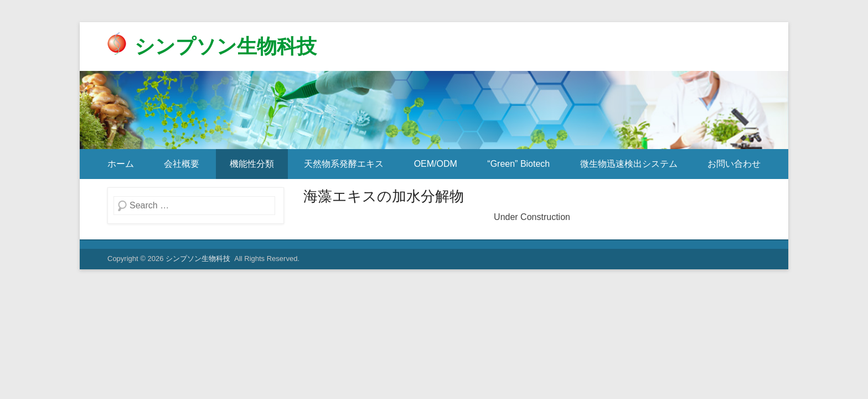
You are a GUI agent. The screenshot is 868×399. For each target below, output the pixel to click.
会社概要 (182, 164)
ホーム (121, 164)
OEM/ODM (436, 164)
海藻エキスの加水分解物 (384, 196)
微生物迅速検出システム (629, 164)
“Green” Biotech (518, 164)
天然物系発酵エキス (344, 164)
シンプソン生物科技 (226, 46)
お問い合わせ (734, 164)
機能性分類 (252, 164)
